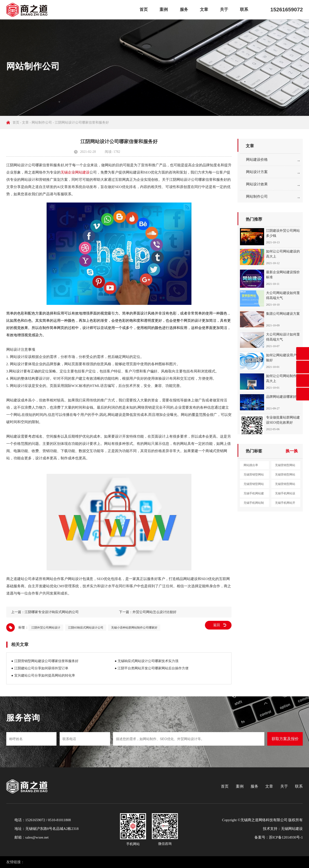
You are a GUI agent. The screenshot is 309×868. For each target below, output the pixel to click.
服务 (184, 10)
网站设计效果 (257, 184)
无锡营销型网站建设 (285, 466)
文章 (204, 10)
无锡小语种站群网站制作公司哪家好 (134, 628)
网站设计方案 (257, 172)
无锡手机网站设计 (285, 495)
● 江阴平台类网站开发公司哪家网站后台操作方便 (152, 668)
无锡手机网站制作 (254, 504)
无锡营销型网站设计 (254, 476)
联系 (244, 10)
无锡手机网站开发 (285, 504)
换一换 (292, 451)
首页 (144, 10)
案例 (164, 10)
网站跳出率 (251, 465)
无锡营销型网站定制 (285, 485)
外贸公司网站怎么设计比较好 (154, 612)
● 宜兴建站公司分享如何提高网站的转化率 (43, 675)
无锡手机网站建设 (254, 495)
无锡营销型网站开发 (254, 485)
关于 (224, 10)
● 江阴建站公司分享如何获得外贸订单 (40, 668)
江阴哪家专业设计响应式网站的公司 (52, 612)
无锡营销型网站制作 (285, 476)
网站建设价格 (257, 160)
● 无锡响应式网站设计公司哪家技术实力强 (147, 661)
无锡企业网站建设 (75, 172)
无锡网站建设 (292, 829)
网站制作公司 (42, 122)
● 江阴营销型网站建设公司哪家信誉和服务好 (45, 661)
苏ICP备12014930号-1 (286, 837)
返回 (217, 625)
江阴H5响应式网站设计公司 (86, 628)
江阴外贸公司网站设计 (46, 628)
